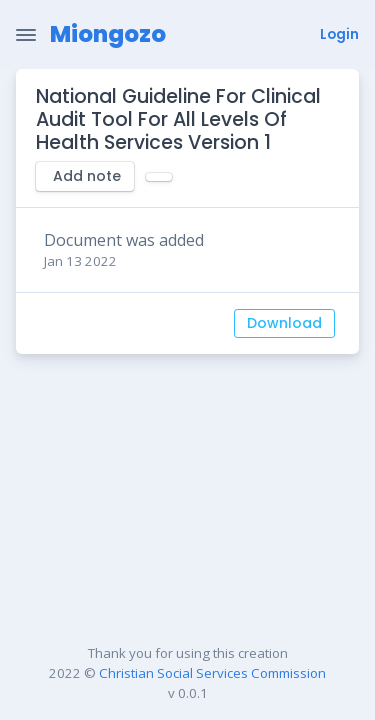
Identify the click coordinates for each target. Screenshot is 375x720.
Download (284, 323)
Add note (87, 176)
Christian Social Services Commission (212, 673)
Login (339, 34)
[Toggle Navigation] (26, 35)
